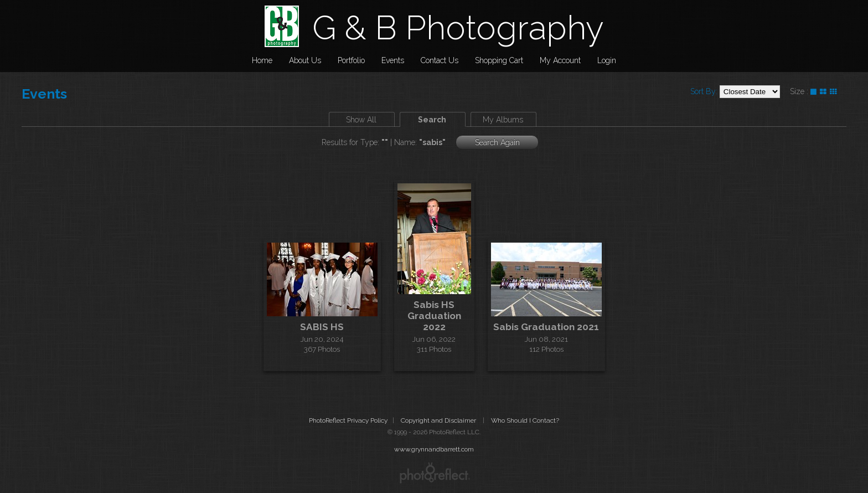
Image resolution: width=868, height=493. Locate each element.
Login (607, 60)
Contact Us (440, 60)
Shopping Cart (499, 60)
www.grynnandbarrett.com (434, 449)
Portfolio (351, 60)
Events (393, 60)
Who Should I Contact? (525, 420)
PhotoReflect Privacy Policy (348, 420)
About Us (305, 60)
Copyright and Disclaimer (439, 420)
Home (262, 60)
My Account (560, 60)
